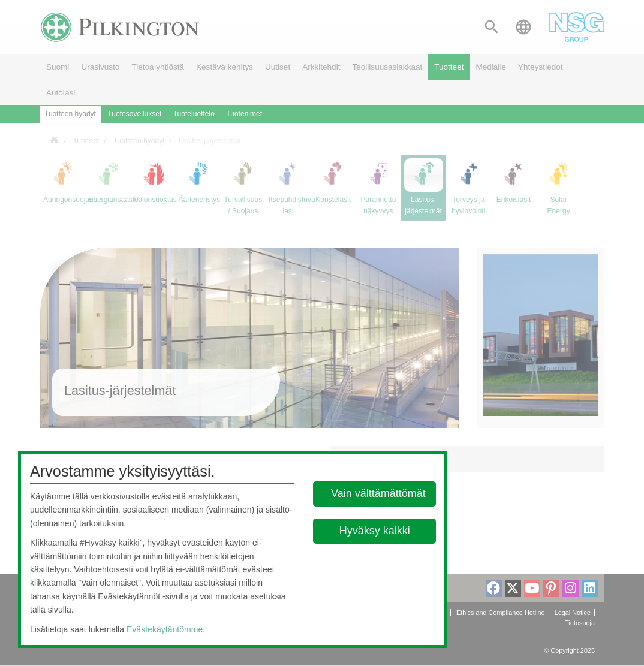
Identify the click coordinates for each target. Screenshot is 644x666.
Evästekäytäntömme (165, 629)
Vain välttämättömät (378, 493)
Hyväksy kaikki (374, 531)
